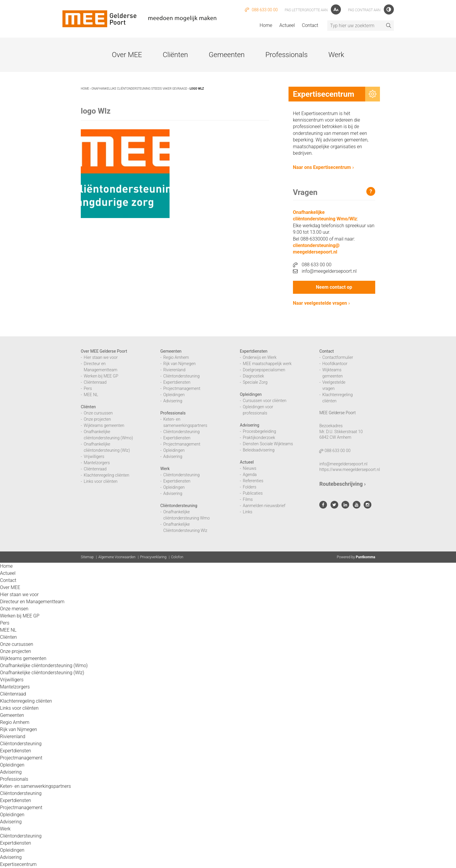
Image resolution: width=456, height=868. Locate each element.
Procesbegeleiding (260, 431)
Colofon (177, 557)
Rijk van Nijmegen (179, 364)
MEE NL (91, 395)
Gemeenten (227, 55)
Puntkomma (365, 557)
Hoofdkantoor (335, 364)
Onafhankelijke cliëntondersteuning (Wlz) (42, 673)
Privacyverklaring (153, 557)
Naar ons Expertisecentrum (322, 167)
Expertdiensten (177, 382)
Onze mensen (14, 609)
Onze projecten (97, 419)
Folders (250, 487)
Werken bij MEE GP (101, 376)
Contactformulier (338, 357)
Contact (310, 25)
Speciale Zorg (255, 382)
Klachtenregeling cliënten (107, 475)
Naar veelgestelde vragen (320, 303)
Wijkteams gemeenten (104, 425)
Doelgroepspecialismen (264, 370)
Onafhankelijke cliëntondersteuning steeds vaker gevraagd (139, 89)
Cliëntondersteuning (182, 376)
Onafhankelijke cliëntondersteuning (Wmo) (44, 665)
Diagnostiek (254, 376)
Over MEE (127, 55)
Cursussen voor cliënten (265, 401)
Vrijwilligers (94, 456)
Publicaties (253, 493)
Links (248, 512)
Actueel (287, 25)
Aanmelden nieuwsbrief (264, 506)
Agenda (250, 475)
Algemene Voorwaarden (117, 557)
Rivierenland (174, 370)
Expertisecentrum (18, 864)
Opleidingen (174, 395)
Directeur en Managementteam (32, 602)
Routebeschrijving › (342, 484)
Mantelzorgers (97, 463)
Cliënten (175, 55)
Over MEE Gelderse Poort (104, 351)
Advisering (173, 401)
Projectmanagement (182, 388)
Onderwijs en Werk (260, 357)
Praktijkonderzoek (259, 438)
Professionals (287, 55)
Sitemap (87, 557)
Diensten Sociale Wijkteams (268, 444)
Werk (336, 55)
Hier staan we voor (101, 357)
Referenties (253, 481)
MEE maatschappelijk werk (267, 364)
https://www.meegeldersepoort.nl (350, 470)
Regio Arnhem (176, 357)
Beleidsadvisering (259, 450)
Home (266, 25)
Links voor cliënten (101, 481)
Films (248, 499)
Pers (88, 388)
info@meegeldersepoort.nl (325, 271)
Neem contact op (334, 287)
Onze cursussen (98, 413)
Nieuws (250, 468)
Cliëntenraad (95, 382)
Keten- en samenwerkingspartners (36, 786)
